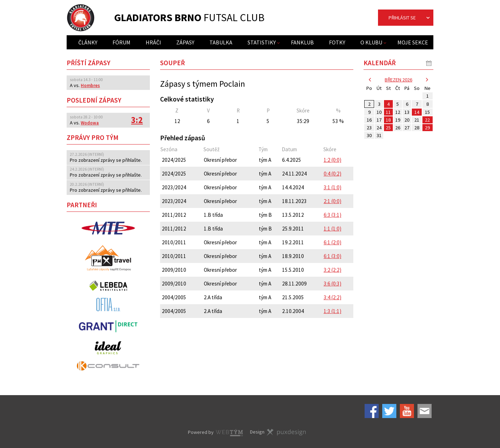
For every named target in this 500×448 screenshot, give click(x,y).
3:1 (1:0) (333, 187)
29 (427, 128)
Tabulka (221, 42)
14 (417, 112)
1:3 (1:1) (333, 311)
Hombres (90, 85)
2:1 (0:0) (333, 201)
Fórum (121, 42)
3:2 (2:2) (333, 270)
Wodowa (90, 123)
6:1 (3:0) (333, 256)
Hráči (153, 42)
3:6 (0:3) (333, 284)
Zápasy (185, 42)
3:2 (137, 120)
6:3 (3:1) (333, 215)
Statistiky (262, 42)
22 (427, 120)
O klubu (371, 42)
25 (388, 128)
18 (388, 120)
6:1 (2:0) (333, 242)
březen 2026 (398, 80)
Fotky (337, 42)
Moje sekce (413, 42)
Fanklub (302, 42)
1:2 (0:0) (333, 160)
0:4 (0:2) (333, 174)
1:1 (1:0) (333, 229)
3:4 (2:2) (333, 297)
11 (388, 112)
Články (88, 42)
